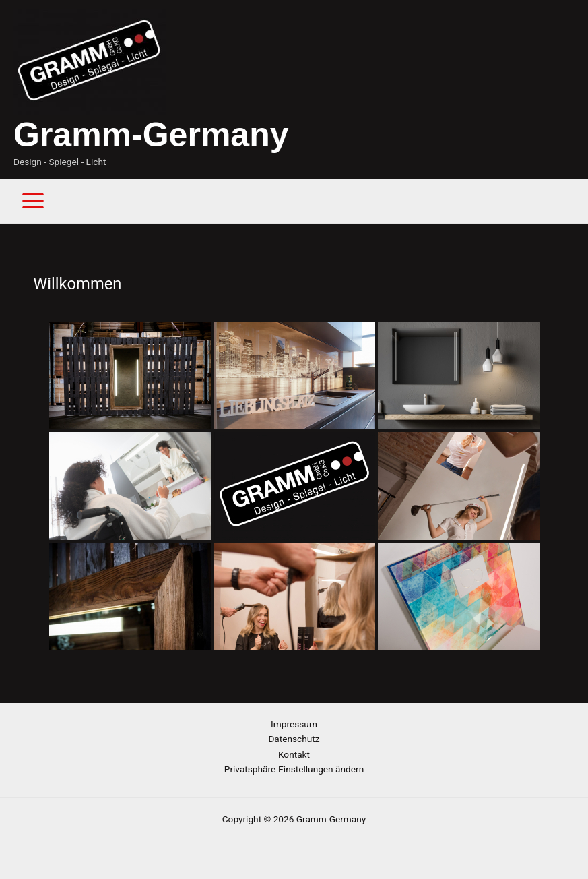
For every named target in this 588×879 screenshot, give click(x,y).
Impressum (294, 724)
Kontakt (294, 754)
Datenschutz (294, 739)
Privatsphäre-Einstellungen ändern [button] (294, 769)
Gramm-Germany (151, 135)
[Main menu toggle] (33, 201)
